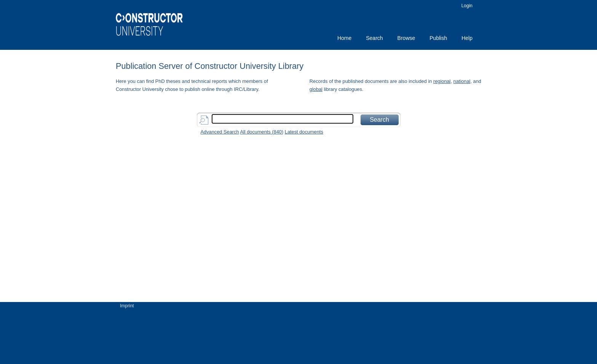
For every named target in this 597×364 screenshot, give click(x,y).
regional (442, 81)
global (316, 89)
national (462, 81)
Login (467, 6)
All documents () (262, 132)
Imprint (127, 306)
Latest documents (304, 132)
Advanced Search (220, 132)
